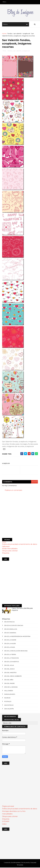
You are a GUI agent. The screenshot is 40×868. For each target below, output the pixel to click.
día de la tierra (10, 655)
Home (4, 34)
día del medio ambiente (13, 676)
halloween (6, 547)
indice (4, 824)
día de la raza (10, 648)
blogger (34, 482)
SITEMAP (6, 822)
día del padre (9, 684)
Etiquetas (6, 553)
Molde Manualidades (10, 549)
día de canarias (10, 633)
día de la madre (10, 640)
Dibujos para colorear (10, 551)
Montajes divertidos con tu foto (14, 812)
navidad (7, 698)
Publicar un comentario (13, 491)
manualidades (10, 695)
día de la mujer (10, 644)
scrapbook (26, 34)
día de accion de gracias (14, 626)
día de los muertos (12, 662)
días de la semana (11, 687)
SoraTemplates (16, 863)
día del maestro (10, 673)
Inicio (4, 542)
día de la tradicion (11, 658)
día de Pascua (9, 622)
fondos (10, 34)
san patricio (9, 705)
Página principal (8, 807)
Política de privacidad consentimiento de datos (20, 545)
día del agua (9, 666)
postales (8, 702)
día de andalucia (11, 629)
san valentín (17, 34)
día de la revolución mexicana (16, 651)
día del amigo (9, 669)
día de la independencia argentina (17, 637)
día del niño (9, 680)
